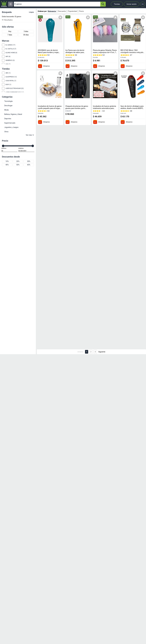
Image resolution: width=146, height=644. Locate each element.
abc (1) (8, 73)
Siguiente (102, 352)
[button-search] (103, 4)
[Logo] (4, 4)
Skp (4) (8, 57)
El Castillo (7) (11, 49)
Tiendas (117, 4)
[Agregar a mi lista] (60, 17)
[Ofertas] (57, 4)
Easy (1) (8, 85)
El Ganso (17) (10, 45)
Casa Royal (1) (11, 81)
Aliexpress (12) (11, 77)
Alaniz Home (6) (11, 53)
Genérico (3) (10, 60)
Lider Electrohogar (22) (15, 88)
